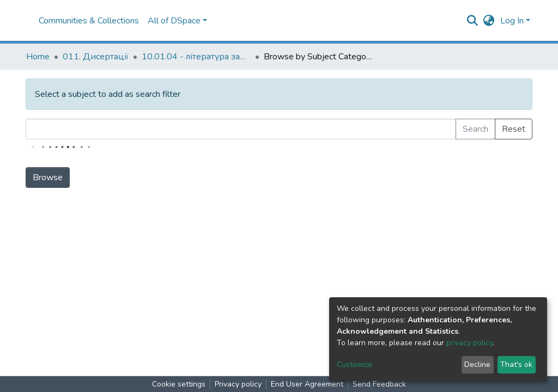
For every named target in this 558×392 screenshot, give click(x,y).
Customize (354, 365)
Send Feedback (379, 384)
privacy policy (469, 343)
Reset (514, 129)
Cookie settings (179, 384)
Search (475, 129)
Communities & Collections (89, 21)
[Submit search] (473, 21)
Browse (48, 177)
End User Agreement (307, 384)
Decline (477, 365)
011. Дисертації (96, 57)
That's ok (516, 365)
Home (38, 57)
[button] (489, 21)
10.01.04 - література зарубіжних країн (196, 57)
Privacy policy (238, 384)
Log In (512, 21)
